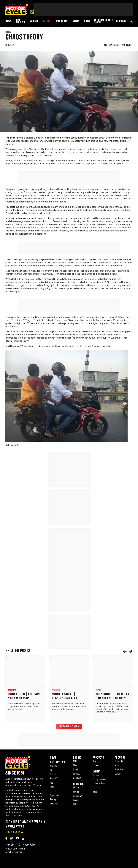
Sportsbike (55, 796)
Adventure (54, 767)
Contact (118, 775)
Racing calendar (99, 780)
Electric (53, 776)
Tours (95, 793)
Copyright (10, 846)
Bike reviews (20, 21)
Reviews (96, 767)
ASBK (75, 762)
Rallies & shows (99, 785)
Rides (75, 805)
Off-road (77, 775)
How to (76, 793)
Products (62, 21)
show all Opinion (69, 727)
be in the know (13, 834)
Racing (34, 21)
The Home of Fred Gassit (104, 21)
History (76, 789)
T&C (18, 846)
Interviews (78, 797)
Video (87, 21)
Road (52, 788)
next (130, 652)
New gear (96, 762)
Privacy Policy (29, 846)
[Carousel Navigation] (128, 652)
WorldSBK (77, 779)
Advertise (119, 771)
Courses (96, 776)
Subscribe (122, 21)
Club (75, 767)
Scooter (53, 792)
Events (75, 21)
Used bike (54, 805)
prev (125, 652)
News (8, 21)
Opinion (76, 801)
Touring (53, 801)
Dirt (52, 771)
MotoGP (76, 771)
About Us (120, 759)
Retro (52, 784)
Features (47, 21)
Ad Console (12, 446)
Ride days (96, 789)
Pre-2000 (54, 780)
